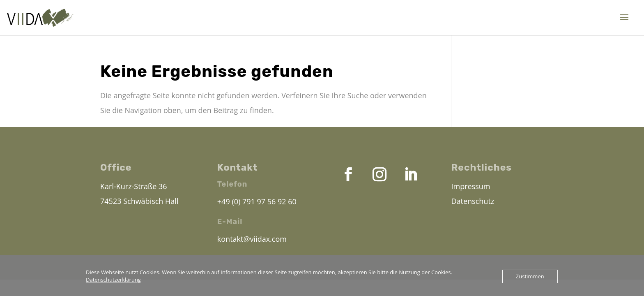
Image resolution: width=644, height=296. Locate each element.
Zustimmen (530, 276)
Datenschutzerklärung (113, 280)
